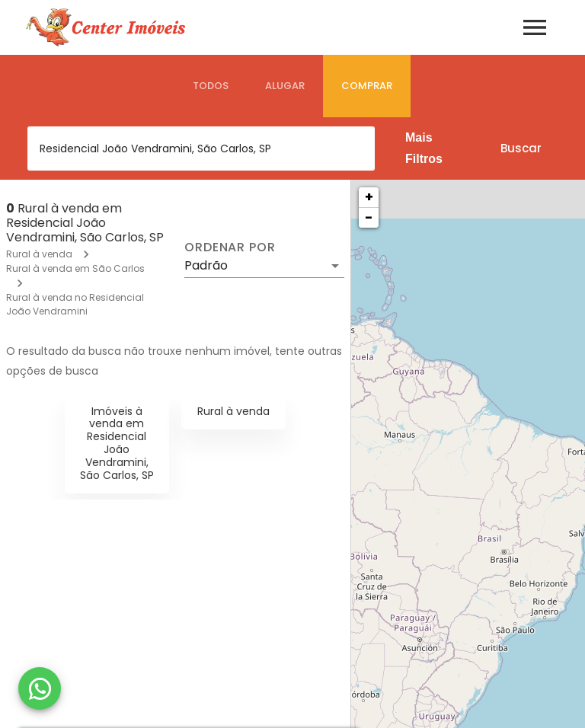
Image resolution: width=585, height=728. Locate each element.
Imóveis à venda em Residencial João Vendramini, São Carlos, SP (117, 443)
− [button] (369, 217)
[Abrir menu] (535, 27)
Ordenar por (230, 247)
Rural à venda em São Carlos (75, 268)
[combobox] (201, 148)
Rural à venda (39, 254)
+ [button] (369, 197)
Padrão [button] (206, 265)
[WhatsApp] (40, 688)
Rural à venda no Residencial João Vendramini (75, 304)
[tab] (211, 86)
